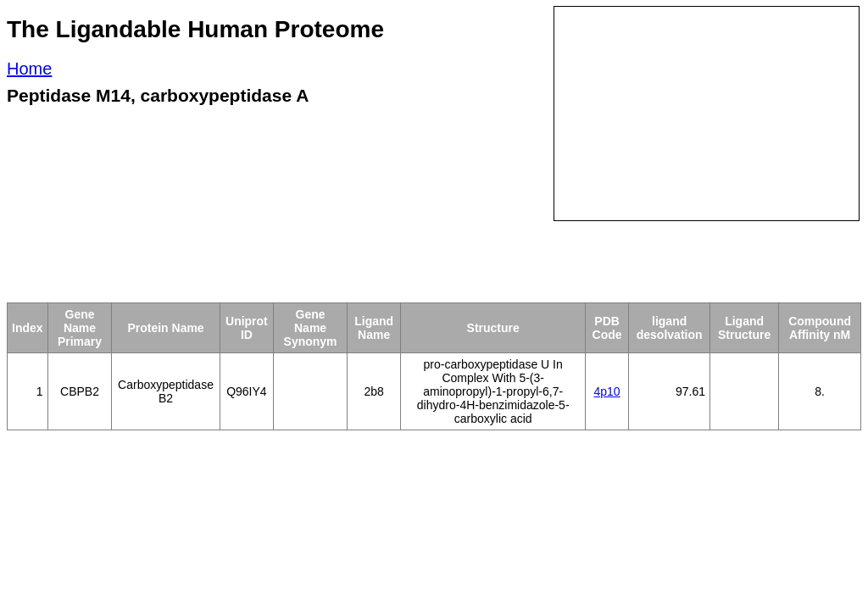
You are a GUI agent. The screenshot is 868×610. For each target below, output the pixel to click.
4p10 (607, 391)
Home (29, 69)
